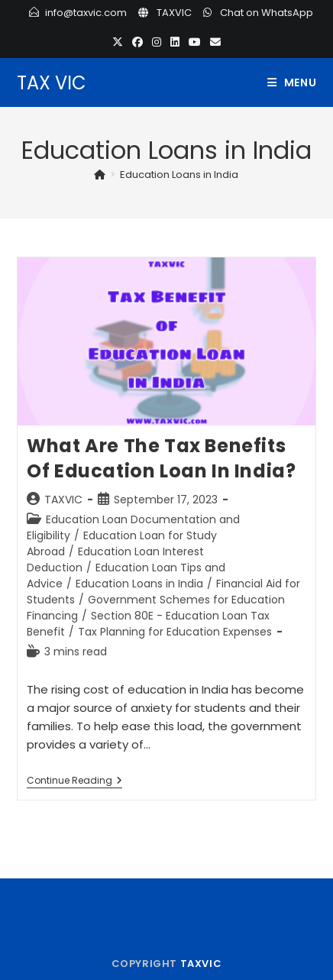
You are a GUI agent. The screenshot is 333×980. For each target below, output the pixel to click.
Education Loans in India (179, 175)
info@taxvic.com (86, 13)
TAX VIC (52, 83)
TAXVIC (174, 13)
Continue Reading (74, 782)
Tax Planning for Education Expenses (175, 632)
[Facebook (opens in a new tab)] (137, 42)
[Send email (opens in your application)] (215, 42)
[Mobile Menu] (292, 82)
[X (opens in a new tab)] (118, 42)
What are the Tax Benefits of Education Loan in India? (161, 459)
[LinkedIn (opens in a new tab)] (175, 42)
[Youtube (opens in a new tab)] (195, 42)
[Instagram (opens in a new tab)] (157, 42)
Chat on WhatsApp (267, 13)
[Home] (100, 175)
